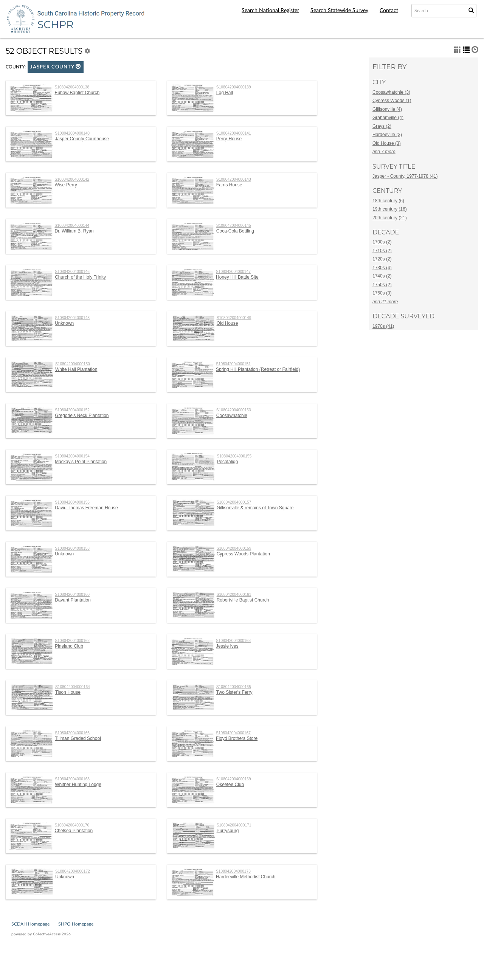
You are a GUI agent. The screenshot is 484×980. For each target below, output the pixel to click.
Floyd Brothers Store (237, 738)
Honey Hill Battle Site (237, 277)
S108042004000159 (234, 548)
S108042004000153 (234, 410)
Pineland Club (69, 646)
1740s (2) (382, 276)
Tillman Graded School (78, 738)
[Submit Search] (471, 11)
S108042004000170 (72, 825)
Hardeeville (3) (387, 135)
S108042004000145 (234, 226)
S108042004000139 (234, 87)
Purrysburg (228, 831)
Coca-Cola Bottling (235, 231)
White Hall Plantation (76, 369)
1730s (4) (382, 268)
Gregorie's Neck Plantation (82, 416)
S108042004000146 (72, 272)
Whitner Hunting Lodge (78, 785)
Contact (389, 11)
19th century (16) (390, 209)
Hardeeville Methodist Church (246, 877)
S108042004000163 (233, 641)
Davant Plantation (73, 600)
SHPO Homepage (76, 924)
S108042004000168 (72, 779)
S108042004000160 (72, 595)
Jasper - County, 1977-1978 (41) (405, 176)
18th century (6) (388, 201)
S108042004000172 (73, 871)
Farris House (229, 185)
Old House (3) (387, 143)
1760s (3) (382, 293)
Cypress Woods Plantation (243, 554)
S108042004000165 (234, 687)
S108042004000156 (72, 502)
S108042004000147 (233, 272)
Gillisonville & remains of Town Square (255, 508)
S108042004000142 (72, 179)
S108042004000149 (234, 318)
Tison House (68, 692)
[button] (78, 66)
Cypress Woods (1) (392, 101)
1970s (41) (383, 326)
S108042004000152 (72, 410)
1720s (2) (382, 259)
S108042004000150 (73, 364)
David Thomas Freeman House (86, 508)
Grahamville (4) (388, 118)
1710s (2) (382, 251)
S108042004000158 (72, 548)
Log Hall (225, 93)
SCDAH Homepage (30, 924)
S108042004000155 (234, 456)
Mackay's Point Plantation (81, 462)
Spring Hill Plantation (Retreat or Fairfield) (258, 369)
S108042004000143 (234, 179)
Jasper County (56, 67)
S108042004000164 (73, 687)
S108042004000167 (233, 733)
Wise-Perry (66, 185)
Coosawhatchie (232, 416)
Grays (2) (382, 126)
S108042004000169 (234, 779)
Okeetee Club (230, 785)
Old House (227, 323)
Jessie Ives (227, 646)
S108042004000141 (234, 133)
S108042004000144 (72, 226)
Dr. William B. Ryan (74, 231)
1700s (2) (382, 242)
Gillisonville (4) (387, 109)
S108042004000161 (234, 595)
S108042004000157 (234, 502)
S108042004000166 (72, 733)
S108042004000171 (234, 825)
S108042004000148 (72, 318)
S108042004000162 (72, 641)
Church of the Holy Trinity (80, 277)
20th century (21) (390, 218)
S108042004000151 (233, 364)
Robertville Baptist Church (243, 600)
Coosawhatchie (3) (391, 92)
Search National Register (270, 11)
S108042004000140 (72, 133)
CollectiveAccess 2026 (52, 934)
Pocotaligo (227, 462)
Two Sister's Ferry (234, 692)
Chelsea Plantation (74, 831)
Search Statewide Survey (339, 11)
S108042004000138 (72, 87)
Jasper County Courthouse (82, 139)
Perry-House (229, 139)
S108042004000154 (72, 456)
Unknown (64, 323)
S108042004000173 (233, 871)
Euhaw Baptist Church (77, 93)
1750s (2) (382, 285)
